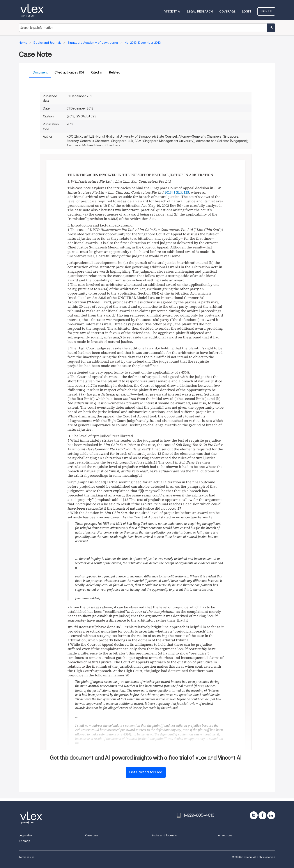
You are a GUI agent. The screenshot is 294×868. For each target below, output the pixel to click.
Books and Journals (164, 835)
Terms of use (27, 857)
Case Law (92, 835)
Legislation (26, 835)
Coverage (227, 11)
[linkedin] (271, 815)
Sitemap (24, 841)
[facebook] (262, 815)
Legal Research (200, 11)
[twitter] (254, 815)
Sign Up (266, 11)
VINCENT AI (172, 11)
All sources (225, 835)
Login (246, 11)
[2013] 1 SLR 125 (176, 192)
